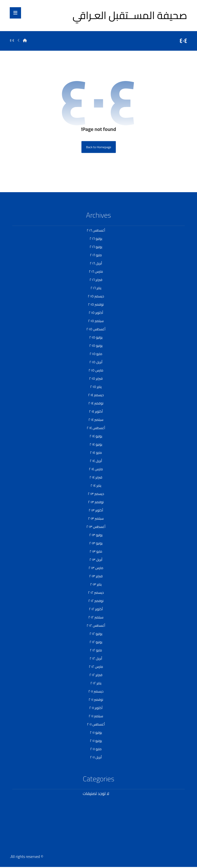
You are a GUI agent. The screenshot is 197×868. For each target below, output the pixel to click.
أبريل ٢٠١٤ (96, 461)
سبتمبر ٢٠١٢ (96, 617)
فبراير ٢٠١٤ (96, 477)
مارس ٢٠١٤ (96, 469)
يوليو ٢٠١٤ (96, 436)
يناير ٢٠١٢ (96, 683)
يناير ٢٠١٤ (96, 485)
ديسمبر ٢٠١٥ (96, 296)
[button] (15, 13)
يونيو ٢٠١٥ (96, 346)
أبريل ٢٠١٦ (96, 263)
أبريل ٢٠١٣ (96, 560)
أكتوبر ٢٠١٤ (96, 411)
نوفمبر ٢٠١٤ (96, 403)
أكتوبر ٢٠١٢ (96, 609)
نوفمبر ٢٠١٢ (96, 601)
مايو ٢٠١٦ (96, 255)
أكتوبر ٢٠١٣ (96, 510)
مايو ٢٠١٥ (96, 354)
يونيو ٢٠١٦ (96, 247)
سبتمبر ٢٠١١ (96, 716)
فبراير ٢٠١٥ (96, 378)
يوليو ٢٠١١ (96, 732)
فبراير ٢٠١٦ (96, 280)
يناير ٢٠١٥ (96, 387)
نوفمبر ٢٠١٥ (96, 304)
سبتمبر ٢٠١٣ (96, 518)
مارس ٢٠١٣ (96, 568)
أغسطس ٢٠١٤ (96, 428)
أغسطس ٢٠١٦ (96, 230)
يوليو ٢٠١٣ (96, 535)
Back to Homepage (98, 147)
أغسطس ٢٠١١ (96, 724)
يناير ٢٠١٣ (96, 584)
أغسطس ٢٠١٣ (96, 527)
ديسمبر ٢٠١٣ (96, 494)
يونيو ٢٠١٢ (96, 642)
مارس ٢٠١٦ (96, 271)
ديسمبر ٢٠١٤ (96, 395)
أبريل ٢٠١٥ (96, 362)
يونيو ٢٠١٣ (96, 543)
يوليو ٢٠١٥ (96, 337)
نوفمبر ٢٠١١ (96, 699)
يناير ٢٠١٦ (96, 288)
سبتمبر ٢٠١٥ (96, 321)
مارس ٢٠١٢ (96, 667)
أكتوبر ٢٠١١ (96, 708)
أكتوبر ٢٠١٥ (96, 313)
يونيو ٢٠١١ (96, 741)
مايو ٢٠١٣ (96, 551)
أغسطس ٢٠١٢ (96, 625)
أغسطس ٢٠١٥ (96, 329)
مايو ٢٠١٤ (96, 453)
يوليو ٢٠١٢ (96, 634)
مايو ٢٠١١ (96, 749)
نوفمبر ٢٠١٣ (96, 502)
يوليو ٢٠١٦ (96, 238)
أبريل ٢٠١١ (96, 757)
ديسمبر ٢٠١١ (96, 691)
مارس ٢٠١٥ (96, 370)
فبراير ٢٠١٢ (96, 675)
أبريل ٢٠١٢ (96, 658)
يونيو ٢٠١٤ (96, 444)
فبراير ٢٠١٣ (96, 576)
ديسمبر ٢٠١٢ (96, 592)
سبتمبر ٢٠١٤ (96, 420)
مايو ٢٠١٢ (96, 650)
